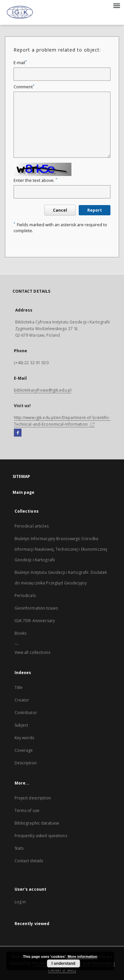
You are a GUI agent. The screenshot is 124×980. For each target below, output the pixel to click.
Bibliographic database (37, 823)
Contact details (29, 861)
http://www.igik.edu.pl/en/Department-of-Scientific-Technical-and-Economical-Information (62, 421)
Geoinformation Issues (36, 608)
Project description (33, 798)
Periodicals (25, 596)
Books (21, 633)
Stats (19, 848)
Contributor (26, 713)
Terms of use (27, 810)
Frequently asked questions (41, 836)
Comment (24, 87)
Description (26, 763)
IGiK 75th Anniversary (35, 621)
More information (82, 957)
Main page (24, 492)
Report (95, 210)
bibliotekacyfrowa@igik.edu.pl (43, 390)
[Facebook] (18, 433)
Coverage (24, 750)
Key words (24, 738)
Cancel (60, 210)
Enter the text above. (35, 180)
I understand (63, 963)
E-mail (20, 63)
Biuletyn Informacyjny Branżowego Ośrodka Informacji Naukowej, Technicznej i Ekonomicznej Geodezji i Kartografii (61, 549)
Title (19, 687)
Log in (20, 902)
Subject (21, 725)
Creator (22, 700)
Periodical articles (32, 526)
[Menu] (116, 5)
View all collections (32, 652)
